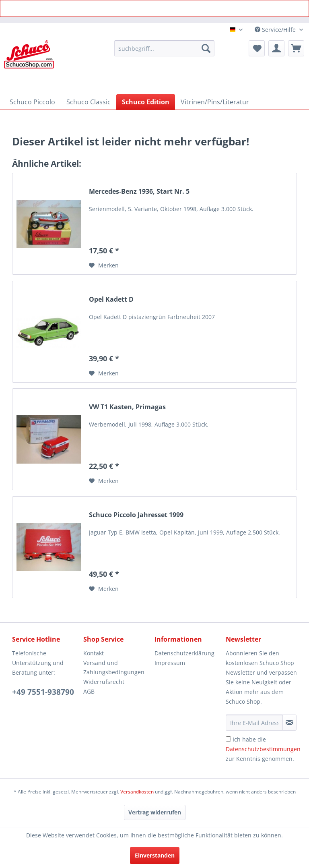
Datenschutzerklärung (184, 653)
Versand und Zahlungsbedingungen (114, 668)
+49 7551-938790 (43, 692)
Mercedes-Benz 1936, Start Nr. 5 (139, 192)
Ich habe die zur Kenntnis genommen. (263, 749)
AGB (89, 691)
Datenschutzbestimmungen (263, 749)
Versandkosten (137, 792)
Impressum (170, 663)
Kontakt (94, 653)
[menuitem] (165, 48)
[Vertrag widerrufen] (155, 812)
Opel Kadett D (111, 299)
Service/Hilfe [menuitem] (276, 30)
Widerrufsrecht (104, 682)
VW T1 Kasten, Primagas (127, 407)
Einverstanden (155, 855)
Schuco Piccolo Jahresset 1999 (136, 515)
